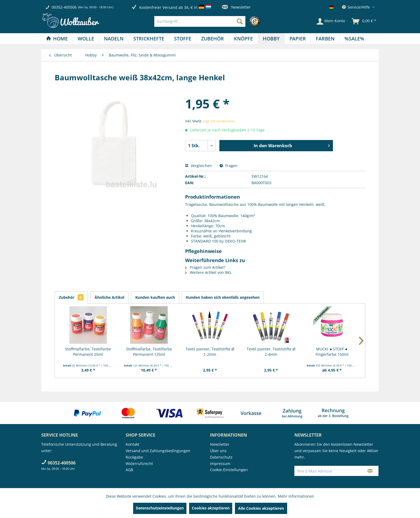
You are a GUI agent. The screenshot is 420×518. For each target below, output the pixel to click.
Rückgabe (134, 457)
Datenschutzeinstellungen (160, 508)
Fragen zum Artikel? (205, 267)
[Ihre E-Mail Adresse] (328, 471)
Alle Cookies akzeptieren (261, 508)
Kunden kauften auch (155, 297)
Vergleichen (198, 166)
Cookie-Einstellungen (229, 470)
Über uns (218, 451)
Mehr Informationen (296, 496)
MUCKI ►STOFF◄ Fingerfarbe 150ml (332, 352)
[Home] (57, 39)
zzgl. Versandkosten (219, 121)
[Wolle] (86, 39)
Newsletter (236, 7)
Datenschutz (221, 457)
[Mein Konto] (331, 21)
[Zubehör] (213, 39)
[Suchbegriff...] (200, 21)
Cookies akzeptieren (211, 508)
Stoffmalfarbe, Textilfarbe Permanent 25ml (88, 352)
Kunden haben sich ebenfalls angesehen (223, 297)
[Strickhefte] (149, 39)
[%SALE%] (354, 39)
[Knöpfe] (243, 39)
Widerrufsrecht (139, 464)
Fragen (229, 166)
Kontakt (132, 444)
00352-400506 (64, 7)
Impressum (220, 464)
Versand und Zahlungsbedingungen (158, 451)
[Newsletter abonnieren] (370, 471)
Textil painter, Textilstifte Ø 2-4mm (271, 352)
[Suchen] (240, 21)
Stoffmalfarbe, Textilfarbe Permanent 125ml (149, 352)
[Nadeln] (114, 39)
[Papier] (298, 39)
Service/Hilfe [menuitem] (357, 7)
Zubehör (71, 297)
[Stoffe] (183, 39)
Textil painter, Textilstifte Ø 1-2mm (210, 352)
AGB (129, 470)
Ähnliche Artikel (109, 297)
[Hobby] (271, 39)
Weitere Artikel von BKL (208, 272)
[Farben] (325, 39)
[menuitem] (209, 21)
